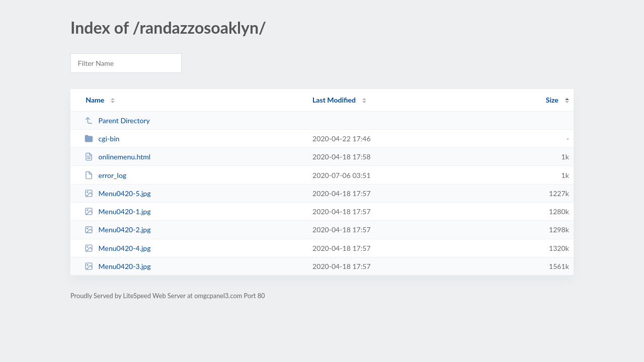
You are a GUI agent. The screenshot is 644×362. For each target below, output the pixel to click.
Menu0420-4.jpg (117, 248)
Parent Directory (117, 120)
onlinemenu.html (117, 157)
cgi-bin (102, 139)
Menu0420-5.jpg (117, 193)
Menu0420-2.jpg (117, 230)
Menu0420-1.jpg (117, 211)
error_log (105, 175)
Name (95, 100)
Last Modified (334, 100)
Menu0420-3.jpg (117, 266)
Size (552, 100)
